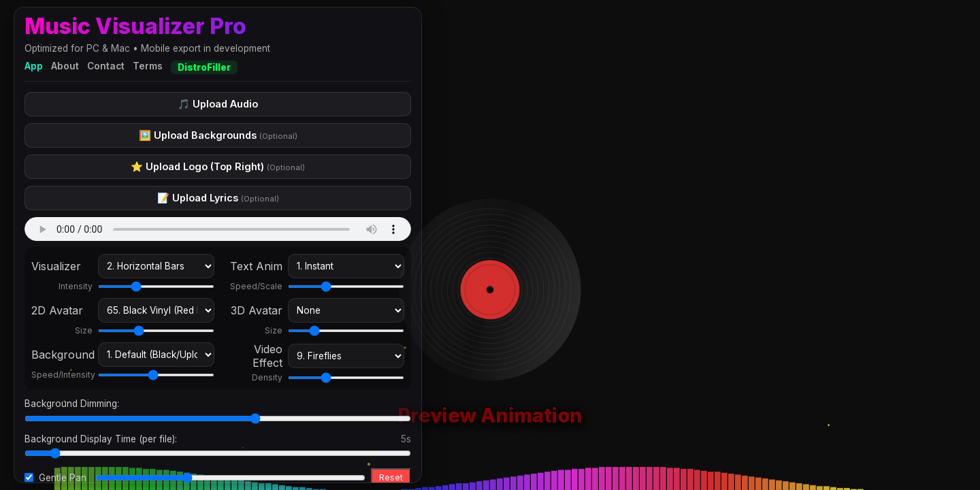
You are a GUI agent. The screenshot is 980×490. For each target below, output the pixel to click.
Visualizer (56, 266)
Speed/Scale (256, 286)
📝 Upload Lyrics (218, 198)
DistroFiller (204, 67)
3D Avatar (257, 310)
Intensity (76, 286)
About (65, 66)
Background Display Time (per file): (101, 439)
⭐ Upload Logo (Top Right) (218, 166)
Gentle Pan (63, 478)
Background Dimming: (72, 404)
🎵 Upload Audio (218, 104)
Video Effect (267, 356)
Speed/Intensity (62, 375)
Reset (391, 477)
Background (62, 355)
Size (84, 330)
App (34, 66)
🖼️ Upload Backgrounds (218, 135)
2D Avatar (57, 310)
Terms (148, 66)
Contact (106, 66)
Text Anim (256, 266)
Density (267, 377)
